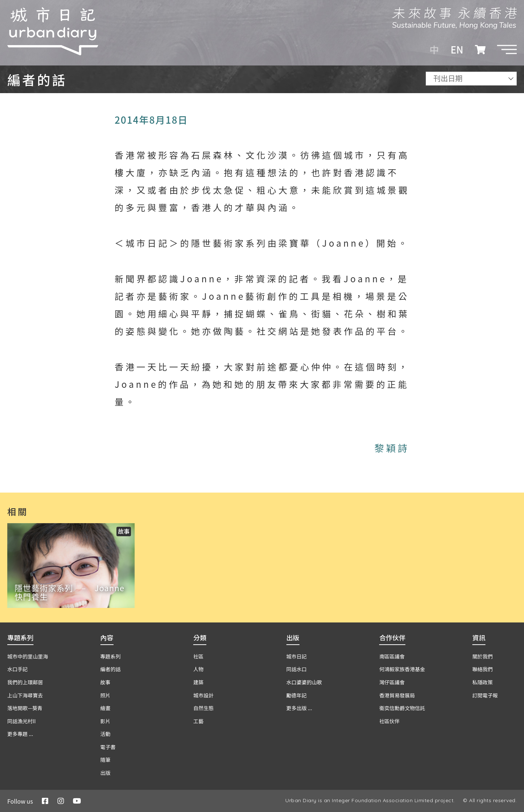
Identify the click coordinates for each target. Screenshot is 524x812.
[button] (507, 49)
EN (457, 49)
